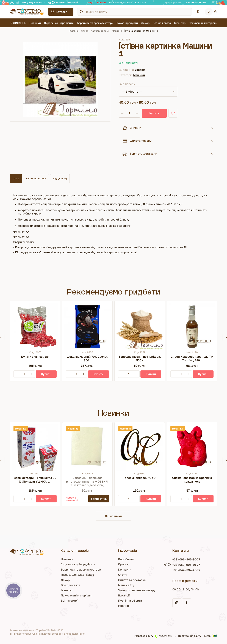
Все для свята (162, 23)
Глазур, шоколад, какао (77, 575)
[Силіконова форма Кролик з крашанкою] (192, 448)
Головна (74, 31)
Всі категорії (70, 601)
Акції (90, 2)
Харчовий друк (100, 31)
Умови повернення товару (137, 590)
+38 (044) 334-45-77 (186, 570)
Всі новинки (113, 516)
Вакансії (124, 595)
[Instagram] (213, 3)
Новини (124, 606)
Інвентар (180, 23)
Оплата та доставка (120, 2)
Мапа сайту (126, 585)
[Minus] (17, 374)
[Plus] (31, 374)
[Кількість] (129, 113)
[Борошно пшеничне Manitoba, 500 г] (140, 326)
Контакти (141, 2)
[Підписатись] (99, 499)
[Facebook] (217, 3)
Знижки (101, 2)
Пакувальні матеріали (203, 23)
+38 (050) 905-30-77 (67, 2)
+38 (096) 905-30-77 (34, 2)
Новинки (35, 23)
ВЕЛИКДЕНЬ (18, 23)
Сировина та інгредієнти (78, 564)
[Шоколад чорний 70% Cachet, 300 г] (87, 326)
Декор (145, 23)
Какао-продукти (127, 23)
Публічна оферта (130, 601)
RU (17, 2)
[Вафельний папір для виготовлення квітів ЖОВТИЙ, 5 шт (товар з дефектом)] (87, 448)
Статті (122, 575)
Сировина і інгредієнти (59, 23)
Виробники (126, 559)
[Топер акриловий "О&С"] (140, 448)
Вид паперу (127, 84)
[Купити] (46, 374)
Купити (154, 113)
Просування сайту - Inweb (198, 636)
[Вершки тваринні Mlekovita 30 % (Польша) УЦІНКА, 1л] (35, 448)
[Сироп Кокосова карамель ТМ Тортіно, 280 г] (192, 326)
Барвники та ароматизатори (95, 23)
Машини (117, 31)
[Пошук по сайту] (81, 12)
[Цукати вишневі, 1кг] (35, 326)
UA (12, 2)
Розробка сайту (153, 636)
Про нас (124, 564)
